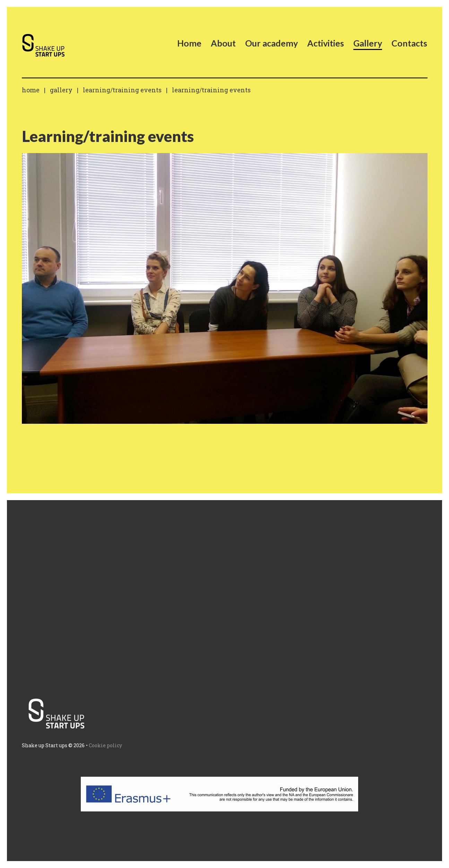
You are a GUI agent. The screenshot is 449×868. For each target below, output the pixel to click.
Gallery (61, 90)
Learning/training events (122, 90)
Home (31, 90)
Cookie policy (105, 745)
